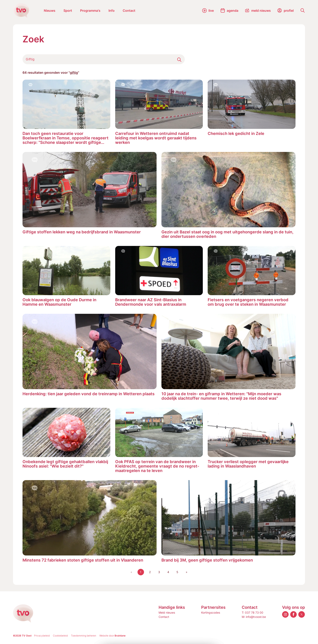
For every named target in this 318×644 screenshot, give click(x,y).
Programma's (90, 11)
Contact (129, 11)
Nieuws (50, 11)
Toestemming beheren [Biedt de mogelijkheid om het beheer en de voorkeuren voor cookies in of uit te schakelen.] (84, 636)
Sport (68, 11)
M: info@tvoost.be (254, 617)
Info (112, 11)
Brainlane (120, 636)
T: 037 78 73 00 (252, 612)
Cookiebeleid (60, 636)
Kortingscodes (211, 612)
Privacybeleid (42, 636)
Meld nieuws (167, 612)
